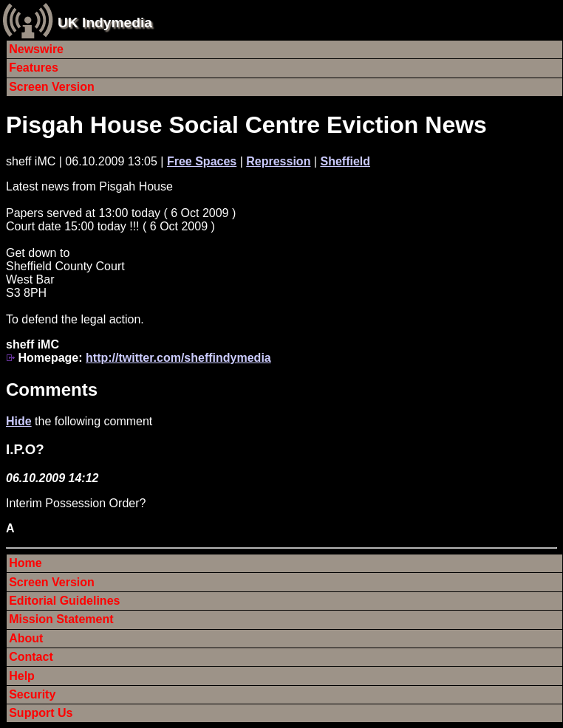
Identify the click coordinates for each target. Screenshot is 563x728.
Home (25, 563)
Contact (31, 657)
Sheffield (345, 161)
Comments (52, 389)
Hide (19, 421)
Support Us (41, 713)
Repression (278, 161)
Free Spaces (202, 161)
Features (34, 68)
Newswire (36, 49)
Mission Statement (61, 619)
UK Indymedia (105, 23)
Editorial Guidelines (64, 601)
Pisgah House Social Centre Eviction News (246, 125)
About (26, 638)
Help (22, 676)
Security (32, 694)
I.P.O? (25, 449)
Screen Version (52, 87)
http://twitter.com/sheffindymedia (178, 358)
